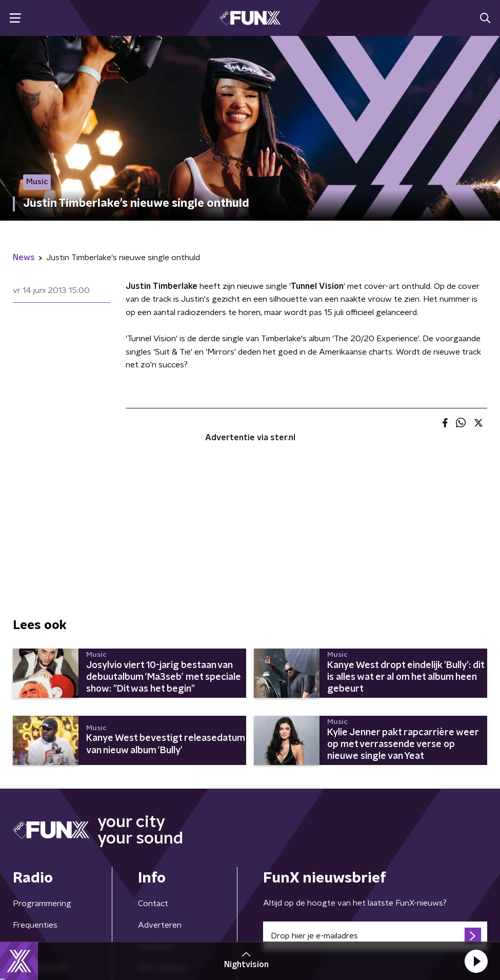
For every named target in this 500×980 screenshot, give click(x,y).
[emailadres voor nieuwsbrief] (375, 936)
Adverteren (160, 925)
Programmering (42, 904)
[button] (476, 961)
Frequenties (35, 925)
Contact (153, 904)
